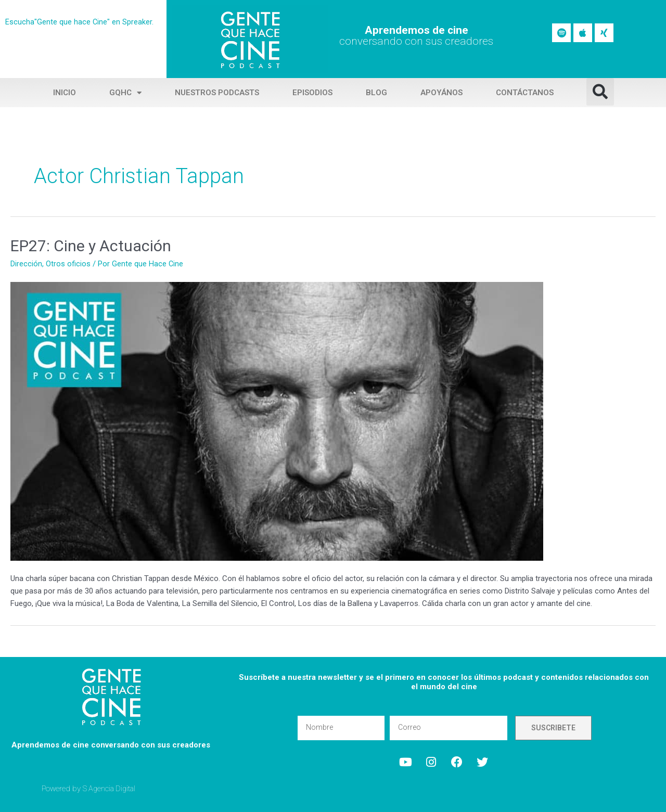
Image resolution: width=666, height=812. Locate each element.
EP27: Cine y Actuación (91, 246)
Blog (376, 93)
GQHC (125, 93)
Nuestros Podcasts (217, 93)
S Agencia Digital (111, 788)
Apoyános (441, 93)
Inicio (65, 93)
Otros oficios (68, 264)
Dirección (26, 264)
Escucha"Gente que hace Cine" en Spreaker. (80, 22)
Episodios (312, 93)
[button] (600, 92)
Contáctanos (525, 93)
